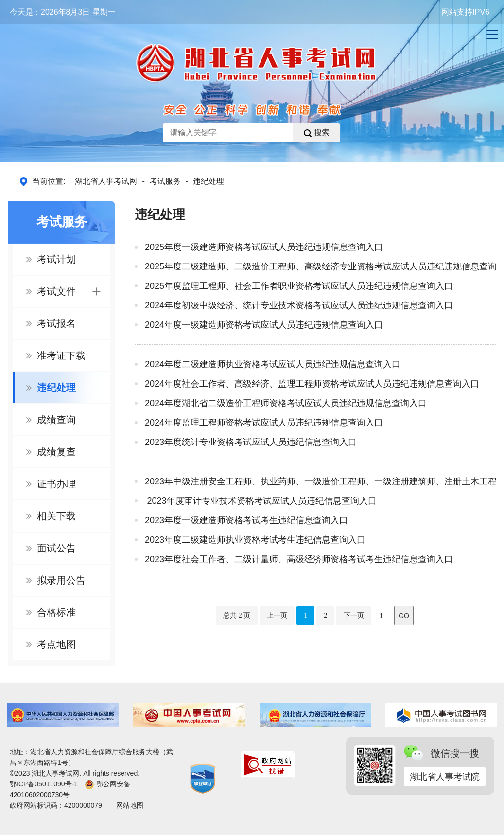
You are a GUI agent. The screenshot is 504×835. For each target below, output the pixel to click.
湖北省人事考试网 (106, 181)
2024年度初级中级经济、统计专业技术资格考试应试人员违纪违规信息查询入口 (299, 305)
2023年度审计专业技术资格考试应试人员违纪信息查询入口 (261, 501)
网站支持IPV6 (465, 12)
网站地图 (130, 805)
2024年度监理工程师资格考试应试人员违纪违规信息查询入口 (264, 423)
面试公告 (56, 548)
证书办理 (56, 484)
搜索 (317, 133)
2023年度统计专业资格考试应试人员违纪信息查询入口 (251, 442)
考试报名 (56, 323)
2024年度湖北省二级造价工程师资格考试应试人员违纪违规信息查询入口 (286, 403)
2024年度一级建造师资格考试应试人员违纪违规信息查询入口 (264, 325)
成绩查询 (56, 420)
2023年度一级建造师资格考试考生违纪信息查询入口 (246, 520)
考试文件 (69, 291)
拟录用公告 (61, 580)
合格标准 (56, 612)
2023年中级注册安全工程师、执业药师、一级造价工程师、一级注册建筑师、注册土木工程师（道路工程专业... (321, 481)
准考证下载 (61, 355)
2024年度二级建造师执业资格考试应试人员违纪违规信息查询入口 (273, 364)
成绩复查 (56, 452)
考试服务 (165, 181)
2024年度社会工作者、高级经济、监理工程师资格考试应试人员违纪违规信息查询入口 (312, 384)
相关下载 (56, 516)
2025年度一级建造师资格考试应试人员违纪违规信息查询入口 (264, 247)
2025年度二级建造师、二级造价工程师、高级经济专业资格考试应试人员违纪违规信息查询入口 (321, 266)
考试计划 (56, 259)
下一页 (354, 615)
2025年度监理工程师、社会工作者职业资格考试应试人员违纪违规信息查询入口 (299, 286)
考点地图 (56, 644)
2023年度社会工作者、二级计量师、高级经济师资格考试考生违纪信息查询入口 (299, 559)
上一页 (277, 615)
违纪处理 (209, 181)
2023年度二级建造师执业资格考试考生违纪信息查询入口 (255, 540)
